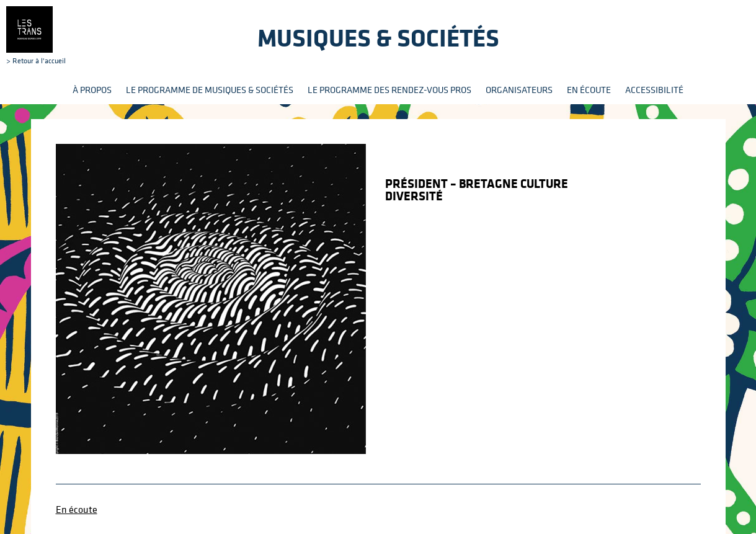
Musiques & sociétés (378, 38)
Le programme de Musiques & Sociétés (210, 90)
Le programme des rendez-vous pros (389, 90)
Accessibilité (654, 90)
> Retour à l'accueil (36, 35)
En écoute (589, 90)
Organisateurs (519, 90)
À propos (92, 90)
